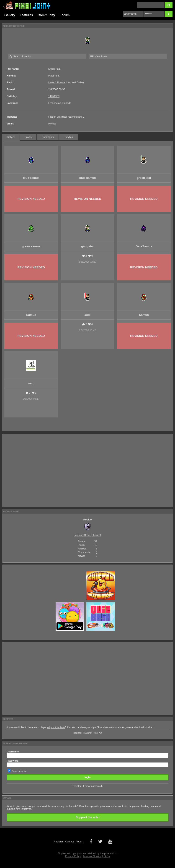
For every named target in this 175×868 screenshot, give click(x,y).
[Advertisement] (87, 470)
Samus (31, 315)
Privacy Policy (73, 856)
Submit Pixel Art (93, 733)
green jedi (144, 178)
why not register (56, 727)
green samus (31, 246)
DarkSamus (144, 246)
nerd (31, 383)
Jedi (87, 315)
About (79, 842)
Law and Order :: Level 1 (87, 535)
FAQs (107, 856)
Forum (65, 15)
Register (78, 733)
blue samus (31, 178)
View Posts (99, 56)
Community (46, 15)
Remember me (19, 771)
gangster (87, 246)
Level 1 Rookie (57, 82)
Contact (69, 842)
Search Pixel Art (20, 56)
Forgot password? (93, 786)
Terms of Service (92, 856)
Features (26, 15)
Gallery (10, 15)
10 (96, 545)
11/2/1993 (54, 96)
